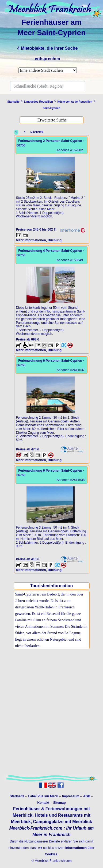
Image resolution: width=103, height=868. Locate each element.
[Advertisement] (50, 718)
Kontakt (43, 803)
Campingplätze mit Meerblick (63, 822)
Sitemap (60, 803)
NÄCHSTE (36, 132)
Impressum (71, 796)
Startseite (17, 796)
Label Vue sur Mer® (43, 796)
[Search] (48, 86)
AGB (87, 796)
